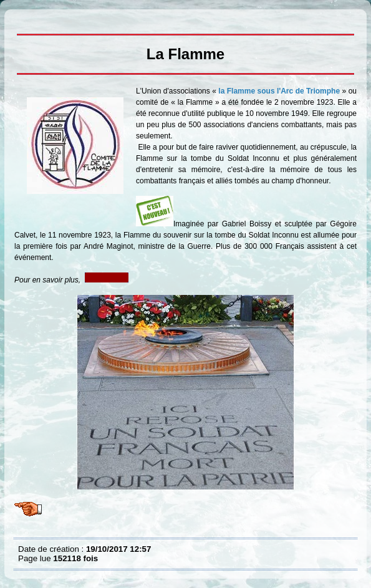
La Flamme (21, 19)
